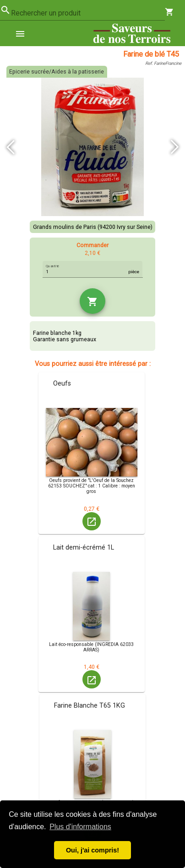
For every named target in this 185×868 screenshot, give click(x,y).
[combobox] (88, 13)
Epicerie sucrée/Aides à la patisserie (57, 72)
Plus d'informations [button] (80, 827)
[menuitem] (24, 33)
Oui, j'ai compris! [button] (92, 850)
